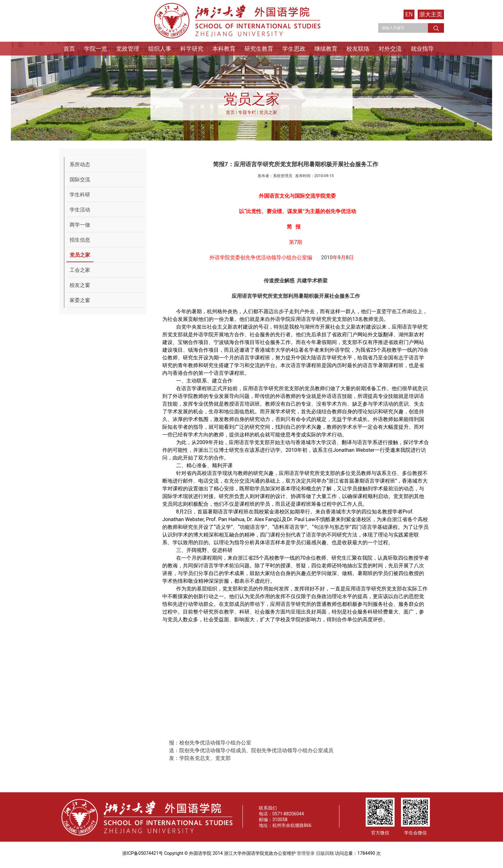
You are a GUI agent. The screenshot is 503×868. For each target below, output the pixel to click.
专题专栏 (247, 112)
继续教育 (326, 49)
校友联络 (358, 49)
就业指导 (422, 49)
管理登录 (306, 853)
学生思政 (294, 49)
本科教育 (224, 49)
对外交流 (390, 49)
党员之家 (268, 112)
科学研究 (192, 49)
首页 (69, 49)
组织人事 (160, 49)
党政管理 (128, 49)
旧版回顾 (325, 853)
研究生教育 (259, 49)
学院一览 (96, 49)
